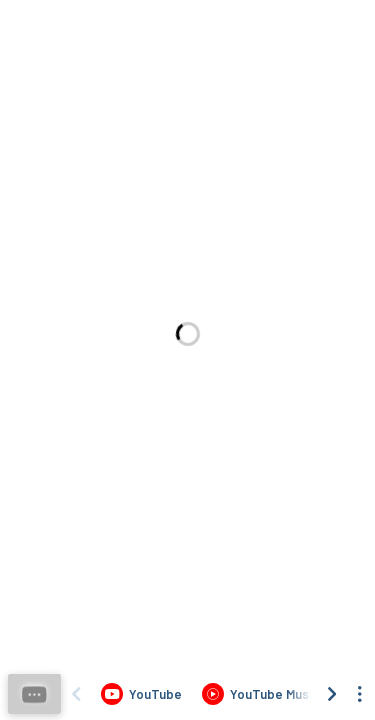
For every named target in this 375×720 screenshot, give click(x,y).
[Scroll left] (76, 694)
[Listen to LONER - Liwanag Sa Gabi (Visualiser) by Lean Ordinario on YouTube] (141, 694)
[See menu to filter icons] (360, 694)
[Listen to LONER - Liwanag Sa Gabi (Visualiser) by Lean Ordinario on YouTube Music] (260, 694)
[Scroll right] (332, 694)
